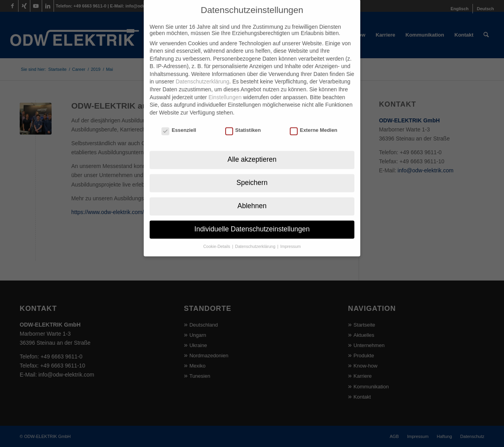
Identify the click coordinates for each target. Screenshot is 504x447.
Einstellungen (225, 86)
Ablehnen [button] (252, 195)
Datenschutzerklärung (202, 71)
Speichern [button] (252, 172)
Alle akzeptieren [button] (252, 148)
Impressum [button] (291, 235)
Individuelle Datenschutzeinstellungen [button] (252, 218)
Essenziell (179, 119)
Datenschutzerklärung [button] (256, 235)
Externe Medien (314, 119)
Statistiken (243, 119)
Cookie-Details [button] (217, 235)
